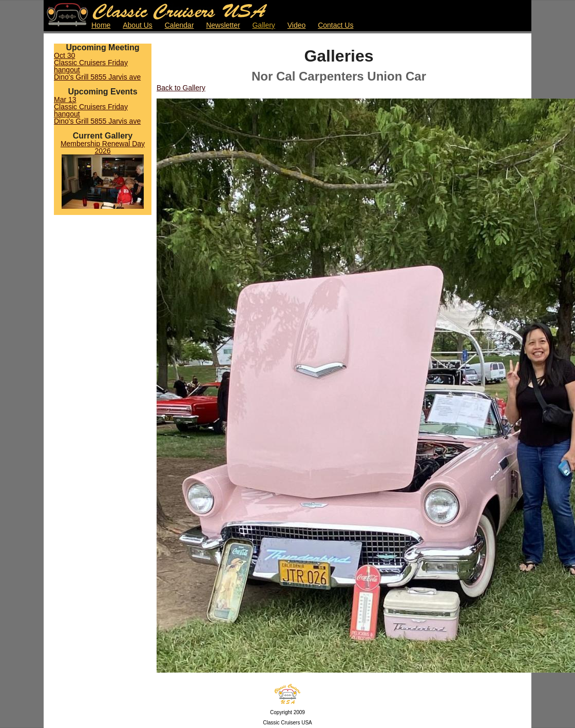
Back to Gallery (181, 88)
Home (101, 25)
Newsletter (223, 25)
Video (297, 25)
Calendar (179, 25)
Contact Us (336, 25)
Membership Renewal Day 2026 (103, 147)
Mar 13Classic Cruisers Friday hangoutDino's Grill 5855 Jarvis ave (97, 110)
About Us (138, 25)
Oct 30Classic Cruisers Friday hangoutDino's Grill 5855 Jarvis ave (97, 66)
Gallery (263, 25)
